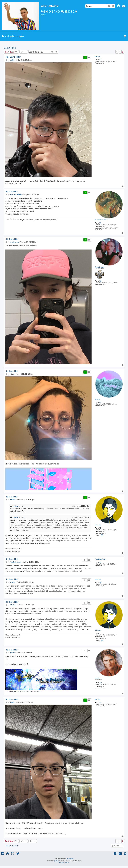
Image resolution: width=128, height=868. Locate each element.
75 (100, 528)
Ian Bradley (70, 859)
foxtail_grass (100, 267)
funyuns (98, 579)
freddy (97, 57)
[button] (117, 52)
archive (43, 15)
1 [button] (120, 52)
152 (100, 223)
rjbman (98, 678)
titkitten (98, 525)
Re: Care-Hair (13, 57)
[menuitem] (119, 6)
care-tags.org (50, 5)
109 (100, 582)
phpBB (56, 861)
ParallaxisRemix (101, 559)
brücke (97, 399)
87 (100, 402)
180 (100, 281)
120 (100, 562)
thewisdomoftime (101, 220)
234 (101, 683)
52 (100, 60)
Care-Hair (10, 48)
